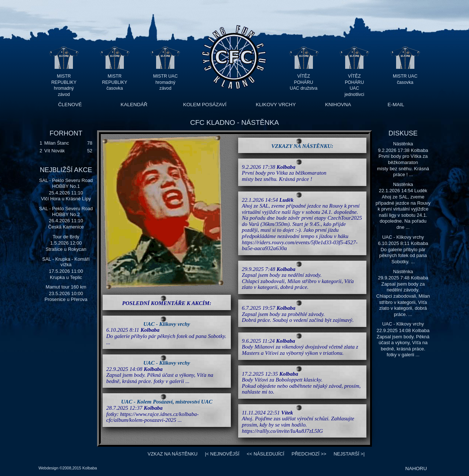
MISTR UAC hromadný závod (165, 82)
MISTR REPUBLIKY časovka (115, 82)
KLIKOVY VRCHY (276, 105)
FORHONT (66, 133)
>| (349, 454)
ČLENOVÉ (70, 105)
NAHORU (416, 468)
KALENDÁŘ (134, 105)
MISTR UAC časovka (405, 79)
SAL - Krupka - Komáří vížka (66, 262)
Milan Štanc (57, 143)
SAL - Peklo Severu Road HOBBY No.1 (66, 183)
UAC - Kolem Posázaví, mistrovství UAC (167, 402)
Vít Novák (55, 151)
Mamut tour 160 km (66, 287)
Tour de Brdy (66, 237)
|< (222, 454)
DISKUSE (403, 133)
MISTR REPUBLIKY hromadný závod (64, 82)
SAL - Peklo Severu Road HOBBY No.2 (66, 211)
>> (309, 454)
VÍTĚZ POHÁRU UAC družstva (304, 82)
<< (265, 454)
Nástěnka (403, 144)
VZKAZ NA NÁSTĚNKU (173, 454)
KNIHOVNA (338, 105)
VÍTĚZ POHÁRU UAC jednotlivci (354, 82)
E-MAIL (396, 105)
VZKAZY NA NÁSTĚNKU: (302, 146)
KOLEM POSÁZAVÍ (205, 105)
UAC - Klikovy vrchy (167, 324)
